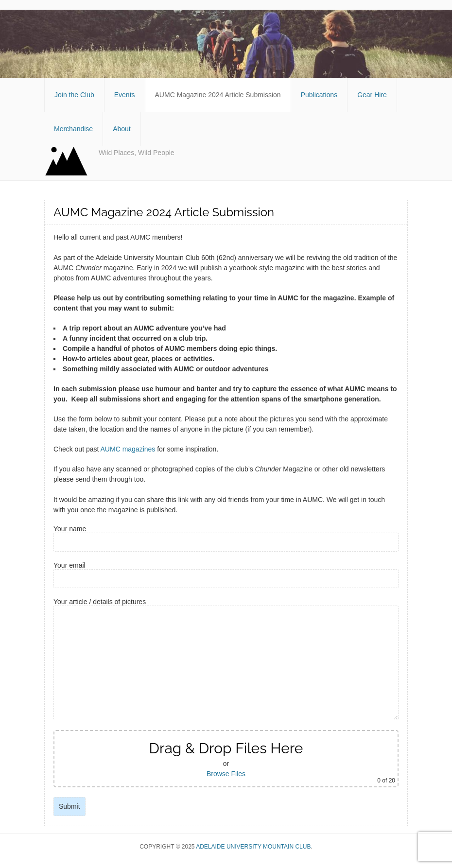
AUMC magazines (128, 449)
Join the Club (74, 95)
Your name (226, 538)
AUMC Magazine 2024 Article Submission (218, 95)
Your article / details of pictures (226, 659)
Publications (319, 95)
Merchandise (73, 129)
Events (125, 95)
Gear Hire (372, 95)
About (122, 129)
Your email (226, 575)
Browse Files (226, 774)
